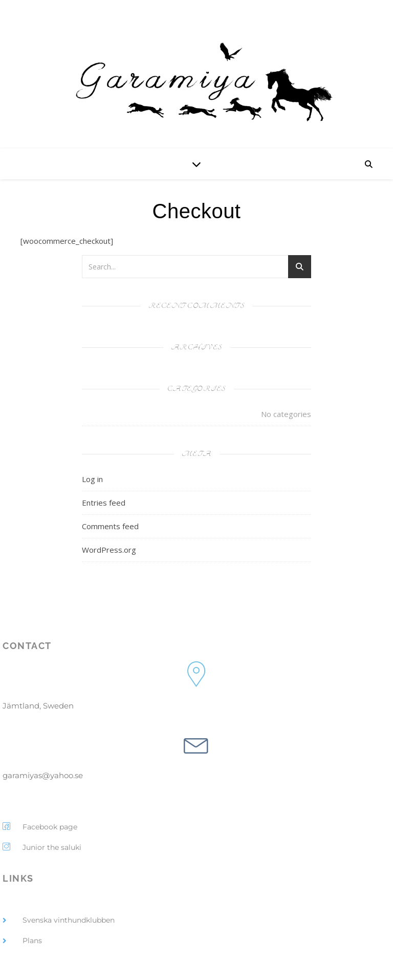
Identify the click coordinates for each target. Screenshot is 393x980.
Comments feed (110, 526)
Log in (92, 479)
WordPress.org (109, 550)
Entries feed (104, 503)
